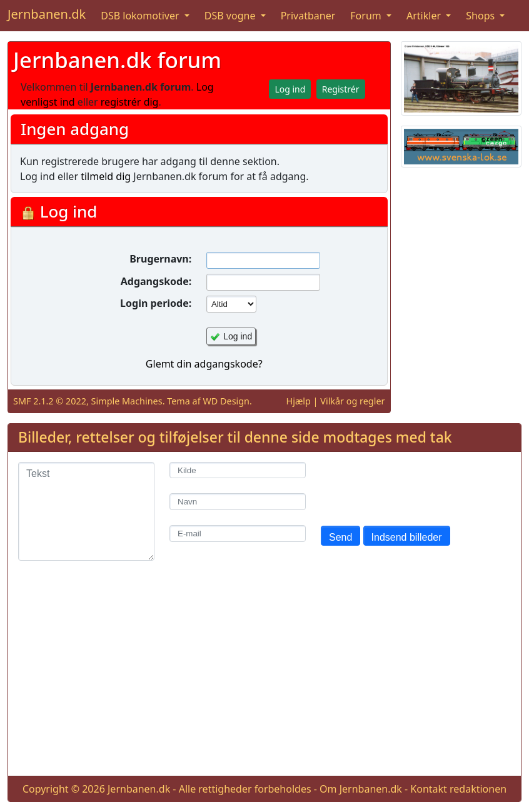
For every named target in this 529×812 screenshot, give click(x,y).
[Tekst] (86, 511)
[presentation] (416, 486)
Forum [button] (367, 16)
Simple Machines (127, 401)
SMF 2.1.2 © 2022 (50, 401)
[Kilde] (238, 470)
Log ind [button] (290, 89)
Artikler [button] (425, 16)
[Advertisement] (264, 678)
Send (340, 537)
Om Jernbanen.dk (361, 789)
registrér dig (130, 102)
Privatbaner (308, 16)
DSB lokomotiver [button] (141, 16)
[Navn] (238, 502)
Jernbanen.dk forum (117, 60)
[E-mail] (238, 534)
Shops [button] (481, 16)
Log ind (238, 336)
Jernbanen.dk (47, 14)
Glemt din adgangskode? (204, 364)
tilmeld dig (106, 176)
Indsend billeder (407, 537)
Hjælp (299, 401)
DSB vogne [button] (231, 16)
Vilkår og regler (352, 401)
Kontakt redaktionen (458, 789)
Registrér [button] (341, 89)
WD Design (226, 401)
